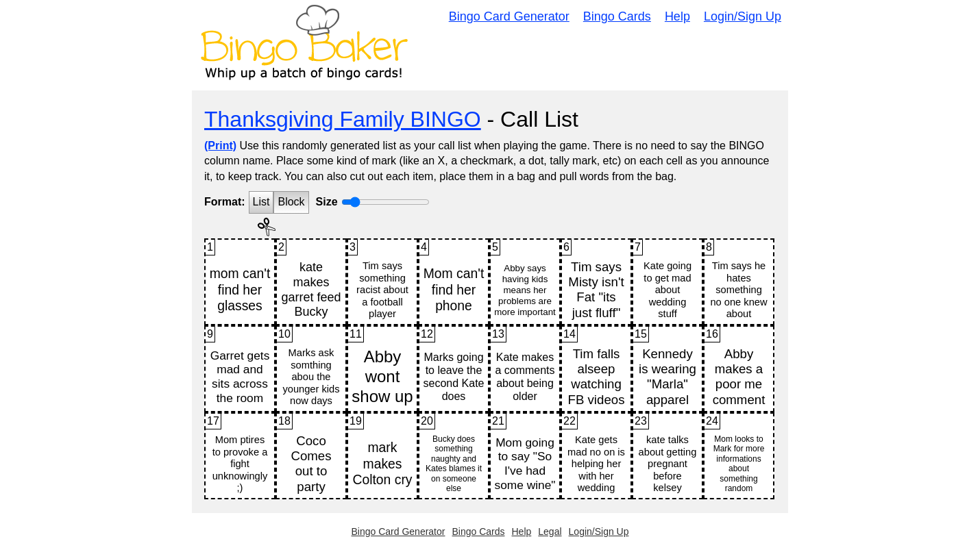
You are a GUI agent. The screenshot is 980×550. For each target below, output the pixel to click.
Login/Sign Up (743, 16)
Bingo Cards (617, 16)
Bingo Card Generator (509, 16)
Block (291, 202)
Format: (225, 202)
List (261, 202)
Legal (550, 532)
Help (677, 16)
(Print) (220, 146)
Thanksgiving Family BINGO (343, 119)
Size (327, 202)
